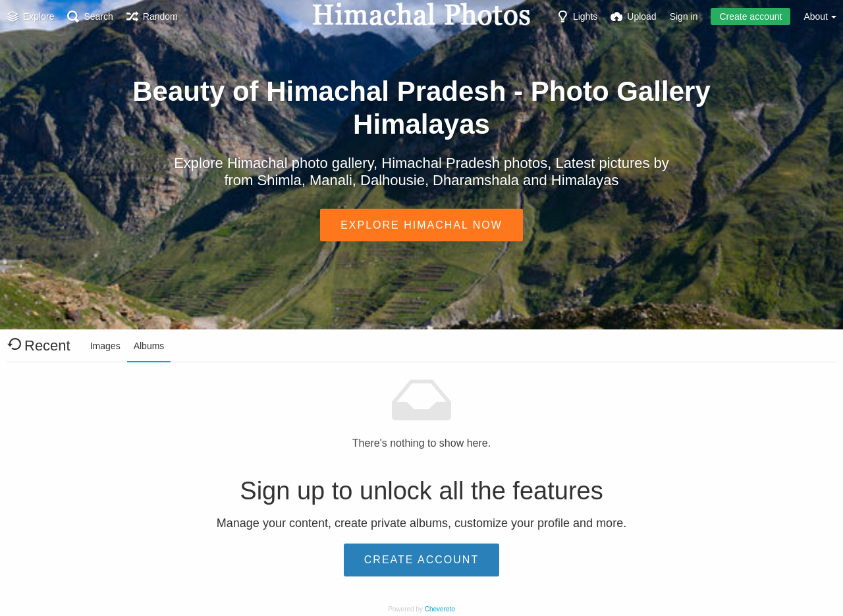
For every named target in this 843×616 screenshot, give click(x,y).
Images (105, 346)
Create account (750, 16)
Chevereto (440, 609)
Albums (149, 346)
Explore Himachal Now (421, 224)
